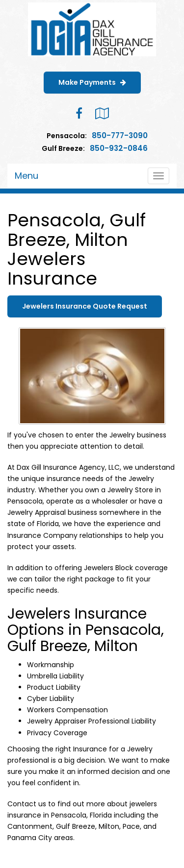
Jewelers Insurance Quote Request (85, 306)
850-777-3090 (120, 135)
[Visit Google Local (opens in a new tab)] (102, 113)
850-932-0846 (119, 148)
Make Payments (92, 82)
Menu (26, 176)
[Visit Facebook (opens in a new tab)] (79, 113)
